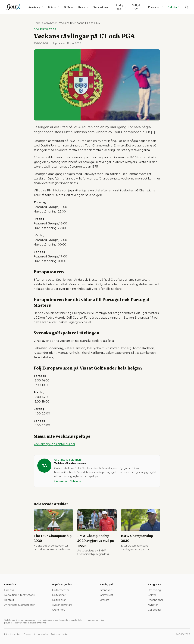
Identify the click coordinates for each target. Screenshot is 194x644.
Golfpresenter (61, 590)
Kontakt (9, 600)
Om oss (9, 590)
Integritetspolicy (12, 634)
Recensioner (101, 7)
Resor (83, 7)
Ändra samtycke (59, 634)
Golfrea (69, 7)
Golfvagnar (59, 595)
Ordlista (104, 600)
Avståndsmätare (62, 605)
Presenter (155, 7)
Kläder (53, 7)
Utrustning (35, 7)
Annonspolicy (41, 634)
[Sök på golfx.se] (186, 7)
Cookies (27, 634)
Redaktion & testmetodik (20, 595)
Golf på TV (137, 7)
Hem (37, 23)
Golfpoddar (154, 610)
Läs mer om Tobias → (68, 481)
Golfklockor (59, 600)
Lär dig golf (120, 7)
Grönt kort (58, 610)
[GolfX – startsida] (13, 7)
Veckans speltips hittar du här (54, 444)
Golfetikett (106, 595)
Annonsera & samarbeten (20, 605)
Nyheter (174, 7)
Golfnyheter (50, 23)
